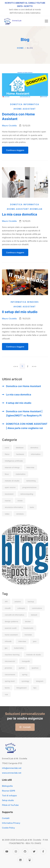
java (35, 641)
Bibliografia (7, 786)
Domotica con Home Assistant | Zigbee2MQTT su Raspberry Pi (24, 413)
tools (32, 507)
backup (31, 602)
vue (6, 694)
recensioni (9, 494)
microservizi (10, 661)
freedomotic (28, 628)
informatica (36, 454)
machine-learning (12, 655)
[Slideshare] (30, 860)
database (20, 448)
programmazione (29, 487)
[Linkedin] (20, 860)
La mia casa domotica (19, 395)
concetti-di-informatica (14, 615)
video (7, 514)
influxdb (8, 641)
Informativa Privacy (11, 823)
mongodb (26, 661)
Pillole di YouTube (10, 805)
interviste (30, 467)
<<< (16, 366)
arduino (18, 602)
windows (20, 514)
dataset (34, 615)
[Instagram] (16, 851)
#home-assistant (25, 109)
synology (25, 681)
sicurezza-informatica (14, 507)
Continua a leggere (15, 150)
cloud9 (8, 608)
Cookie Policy (8, 828)
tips (35, 688)
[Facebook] (43, 851)
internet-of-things (12, 467)
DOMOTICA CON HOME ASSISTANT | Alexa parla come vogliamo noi (27, 426)
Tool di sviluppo (9, 796)
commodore (37, 608)
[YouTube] (7, 851)
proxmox (8, 668)
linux (7, 474)
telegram (40, 681)
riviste (20, 501)
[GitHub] (25, 851)
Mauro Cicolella (9, 126)
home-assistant (11, 635)
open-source (10, 487)
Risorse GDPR (9, 791)
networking (31, 481)
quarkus (35, 668)
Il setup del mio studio (19, 403)
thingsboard (22, 688)
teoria (7, 688)
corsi (7, 448)
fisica (7, 454)
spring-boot (10, 681)
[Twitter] (34, 851)
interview (22, 641)
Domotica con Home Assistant (23, 386)
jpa (6, 648)
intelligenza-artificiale (14, 461)
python (22, 668)
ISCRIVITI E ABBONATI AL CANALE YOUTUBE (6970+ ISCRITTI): (25, 5)
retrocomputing (27, 494)
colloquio (21, 608)
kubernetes (19, 648)
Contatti (25, 727)
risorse (8, 501)
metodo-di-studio (12, 481)
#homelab (36, 209)
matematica (20, 474)
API (6, 602)
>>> (34, 366)
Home (20, 48)
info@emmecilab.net (12, 768)
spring (25, 674)
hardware (20, 454)
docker (28, 621)
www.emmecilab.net (12, 773)
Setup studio (8, 800)
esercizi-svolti (11, 628)
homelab (28, 635)
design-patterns (11, 621)
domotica (34, 448)
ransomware (10, 674)
